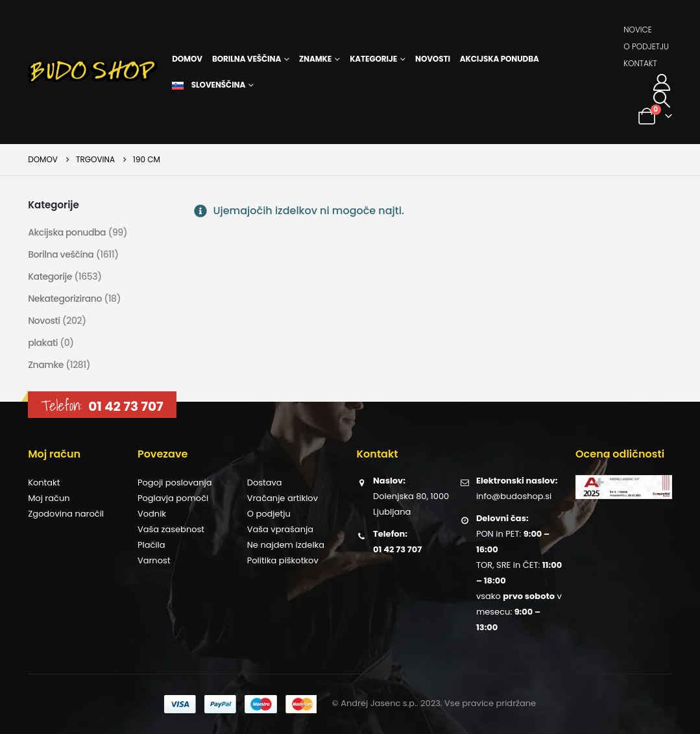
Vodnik (152, 514)
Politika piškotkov (283, 560)
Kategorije (373, 59)
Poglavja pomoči (173, 498)
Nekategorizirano (65, 299)
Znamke (315, 59)
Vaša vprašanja (280, 529)
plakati (43, 343)
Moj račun (49, 498)
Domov (187, 59)
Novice (638, 30)
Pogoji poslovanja (175, 483)
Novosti (433, 59)
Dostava (265, 483)
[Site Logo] (93, 72)
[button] (662, 99)
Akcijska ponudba (500, 59)
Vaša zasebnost (171, 529)
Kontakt (640, 63)
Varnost (154, 560)
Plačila (151, 545)
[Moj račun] (662, 82)
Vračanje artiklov (283, 498)
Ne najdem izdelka (286, 545)
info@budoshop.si (514, 496)
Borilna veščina (247, 59)
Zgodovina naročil (66, 514)
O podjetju (646, 46)
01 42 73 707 (126, 406)
